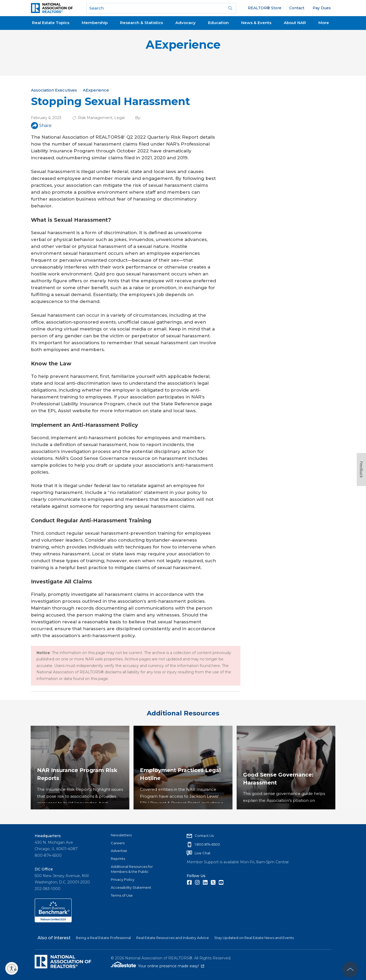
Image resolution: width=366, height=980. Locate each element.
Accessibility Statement (131, 887)
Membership (95, 23)
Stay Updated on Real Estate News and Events (254, 938)
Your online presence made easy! (171, 966)
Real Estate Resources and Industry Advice (173, 938)
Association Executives (54, 90)
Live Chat (203, 853)
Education (218, 23)
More (324, 23)
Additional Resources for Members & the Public (132, 869)
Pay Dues (322, 8)
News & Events (256, 23)
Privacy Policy (123, 879)
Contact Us (204, 836)
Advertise (119, 851)
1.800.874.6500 (207, 844)
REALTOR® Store (265, 8)
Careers (118, 843)
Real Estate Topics (51, 23)
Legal (119, 118)
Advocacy (186, 23)
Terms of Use (122, 895)
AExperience (183, 45)
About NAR (295, 23)
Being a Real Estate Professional (103, 938)
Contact (297, 8)
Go (230, 8)
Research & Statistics (141, 23)
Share (41, 126)
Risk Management (95, 118)
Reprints (118, 859)
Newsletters (121, 835)
